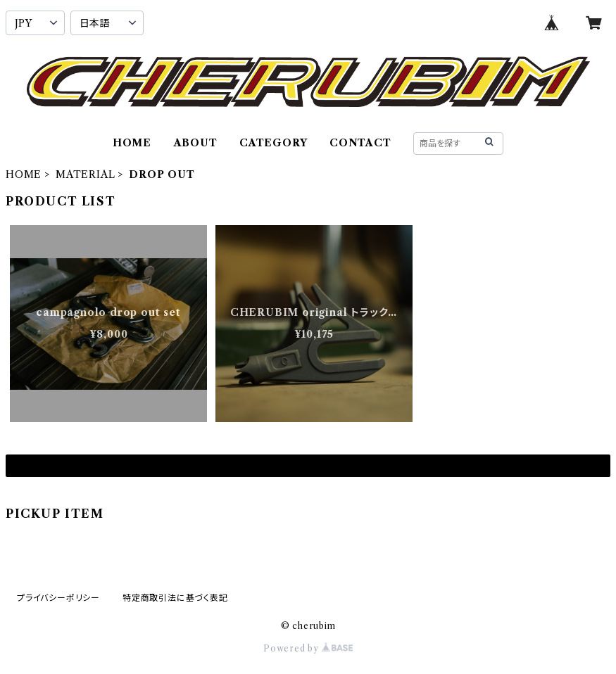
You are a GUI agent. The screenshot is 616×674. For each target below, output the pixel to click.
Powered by (308, 648)
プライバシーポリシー (58, 598)
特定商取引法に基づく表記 (175, 598)
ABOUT (196, 143)
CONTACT (360, 143)
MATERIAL (85, 174)
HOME (132, 143)
